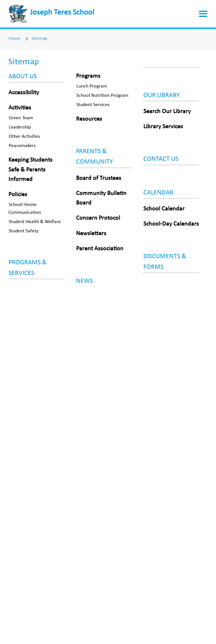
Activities (20, 108)
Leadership (20, 127)
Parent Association (100, 249)
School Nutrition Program (102, 96)
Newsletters (91, 234)
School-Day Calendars (171, 224)
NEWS (84, 281)
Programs (88, 76)
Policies (18, 195)
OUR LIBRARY (162, 95)
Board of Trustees (99, 178)
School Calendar (164, 209)
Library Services (163, 127)
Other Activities (24, 137)
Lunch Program (92, 86)
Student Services (93, 105)
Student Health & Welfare (35, 222)
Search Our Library (167, 112)
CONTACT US (161, 159)
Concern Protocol (98, 218)
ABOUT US (23, 77)
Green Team (21, 118)
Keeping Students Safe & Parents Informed (30, 170)
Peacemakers (22, 146)
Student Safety (24, 231)
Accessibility (24, 93)
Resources (89, 119)
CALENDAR (158, 193)
